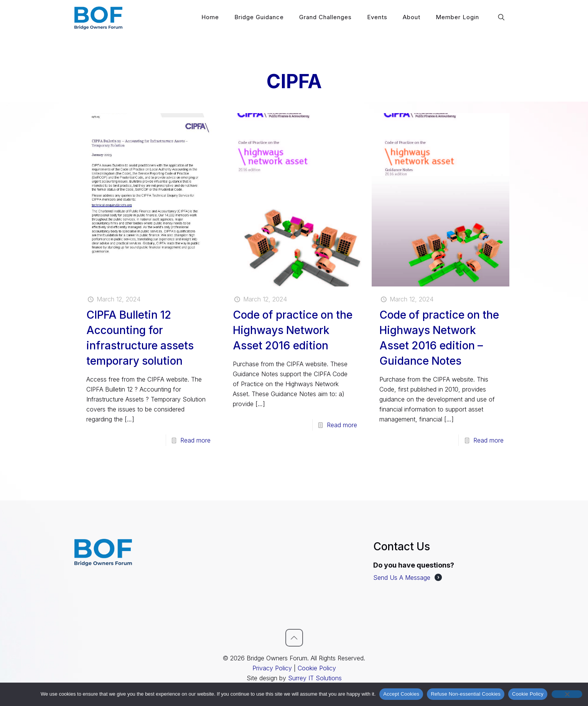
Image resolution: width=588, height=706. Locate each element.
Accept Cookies (401, 694)
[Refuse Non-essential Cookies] (567, 694)
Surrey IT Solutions (315, 678)
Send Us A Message (402, 578)
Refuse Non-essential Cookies (466, 694)
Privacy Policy (272, 668)
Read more (195, 440)
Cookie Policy (317, 668)
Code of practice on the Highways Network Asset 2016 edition (293, 330)
